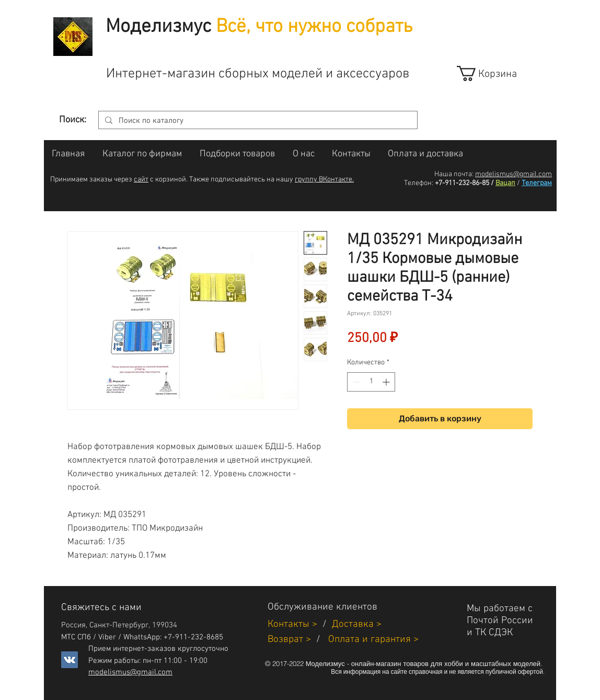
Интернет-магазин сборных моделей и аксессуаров (258, 74)
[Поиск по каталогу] (257, 121)
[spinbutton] (371, 382)
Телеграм (537, 183)
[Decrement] (355, 382)
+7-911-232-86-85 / (464, 183)
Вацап (505, 183)
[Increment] (387, 382)
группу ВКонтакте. (324, 180)
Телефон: (419, 183)
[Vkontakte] (70, 660)
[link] (496, 73)
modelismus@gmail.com (514, 174)
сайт (141, 180)
